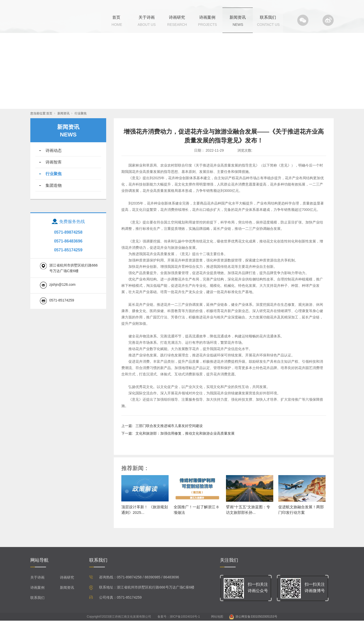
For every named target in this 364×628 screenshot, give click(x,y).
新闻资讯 (238, 17)
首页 (116, 17)
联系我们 (268, 17)
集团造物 (54, 193)
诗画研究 (177, 17)
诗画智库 (54, 169)
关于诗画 (147, 17)
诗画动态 (54, 158)
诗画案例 (207, 17)
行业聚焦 (81, 121)
